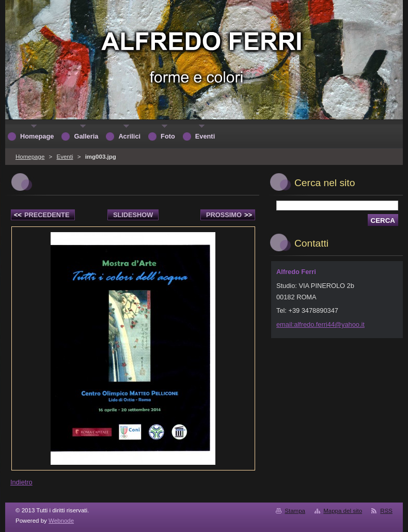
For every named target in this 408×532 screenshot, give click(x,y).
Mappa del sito (343, 511)
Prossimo (229, 215)
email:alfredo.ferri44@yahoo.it (320, 324)
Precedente (42, 215)
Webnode (61, 521)
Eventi (65, 157)
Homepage (30, 157)
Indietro (21, 482)
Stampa (295, 511)
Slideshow (133, 215)
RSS (386, 511)
